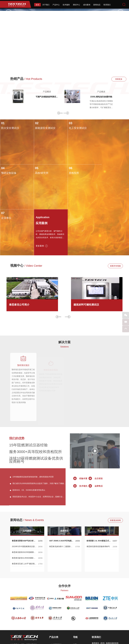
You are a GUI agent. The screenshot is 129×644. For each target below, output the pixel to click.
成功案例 (87, 5)
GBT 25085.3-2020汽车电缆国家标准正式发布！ (61, 498)
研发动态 (64, 487)
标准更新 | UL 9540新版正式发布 (99, 498)
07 (67, 168)
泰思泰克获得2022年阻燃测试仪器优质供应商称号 (24, 509)
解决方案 (64, 298)
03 (67, 123)
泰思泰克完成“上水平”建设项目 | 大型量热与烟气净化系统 (24, 520)
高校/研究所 (8, 172)
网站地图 (77, 634)
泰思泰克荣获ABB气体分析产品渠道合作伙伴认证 (24, 498)
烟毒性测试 (55, 613)
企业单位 (71, 172)
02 (35, 123)
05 (3, 168)
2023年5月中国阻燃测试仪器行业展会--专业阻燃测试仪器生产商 (24, 503)
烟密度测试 (55, 609)
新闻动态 (97, 5)
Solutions (64, 303)
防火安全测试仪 (10, 128)
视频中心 (26, 221)
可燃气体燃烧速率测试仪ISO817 (47, 97)
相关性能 (54, 624)
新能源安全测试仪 (44, 128)
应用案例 (105, 178)
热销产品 (26, 79)
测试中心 (76, 5)
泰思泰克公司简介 (19, 260)
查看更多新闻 (111, 477)
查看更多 (111, 79)
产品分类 (54, 594)
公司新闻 (27, 487)
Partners (64, 547)
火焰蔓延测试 (56, 601)
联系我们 (107, 5)
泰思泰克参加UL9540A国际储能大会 (24, 515)
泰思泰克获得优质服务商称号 (98, 503)
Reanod (69, 640)
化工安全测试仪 (75, 128)
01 (3, 123)
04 (100, 123)
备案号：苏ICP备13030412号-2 (93, 634)
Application (105, 172)
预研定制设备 (106, 128)
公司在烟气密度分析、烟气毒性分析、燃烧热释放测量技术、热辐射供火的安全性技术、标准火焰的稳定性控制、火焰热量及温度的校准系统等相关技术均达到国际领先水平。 (113, 190)
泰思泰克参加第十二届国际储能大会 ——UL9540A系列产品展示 (61, 503)
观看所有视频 (111, 222)
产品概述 (47, 92)
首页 (37, 5)
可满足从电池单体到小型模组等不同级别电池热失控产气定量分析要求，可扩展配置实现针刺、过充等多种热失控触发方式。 (101, 105)
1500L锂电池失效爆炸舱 (101, 97)
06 (35, 168)
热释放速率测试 (57, 605)
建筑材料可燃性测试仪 (86, 260)
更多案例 (105, 201)
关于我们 (46, 5)
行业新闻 (102, 487)
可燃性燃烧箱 (56, 616)
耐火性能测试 (56, 620)
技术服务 (66, 5)
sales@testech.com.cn (107, 621)
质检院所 (38, 172)
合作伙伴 (64, 542)
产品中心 (56, 5)
